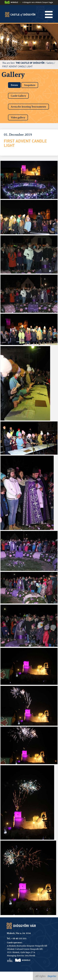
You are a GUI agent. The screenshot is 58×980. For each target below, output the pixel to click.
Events (16, 84)
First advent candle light (17, 66)
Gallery (50, 63)
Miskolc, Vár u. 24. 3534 (19, 933)
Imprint (52, 976)
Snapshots (30, 85)
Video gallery (18, 117)
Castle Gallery (18, 96)
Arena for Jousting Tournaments (28, 107)
